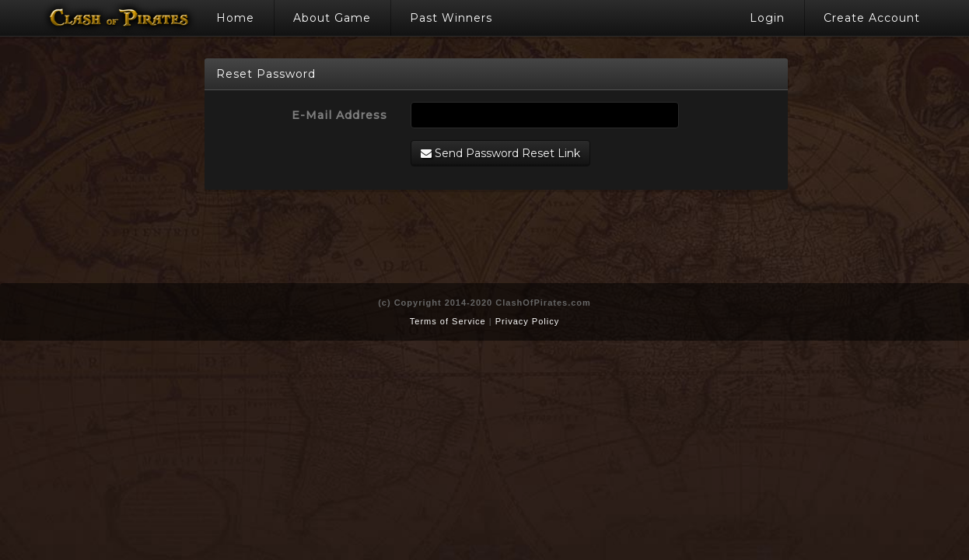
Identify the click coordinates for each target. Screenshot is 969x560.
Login (767, 18)
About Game (332, 18)
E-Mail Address (339, 115)
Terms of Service (448, 321)
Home (235, 18)
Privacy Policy (527, 321)
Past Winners (451, 18)
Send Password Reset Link (500, 153)
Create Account (872, 18)
